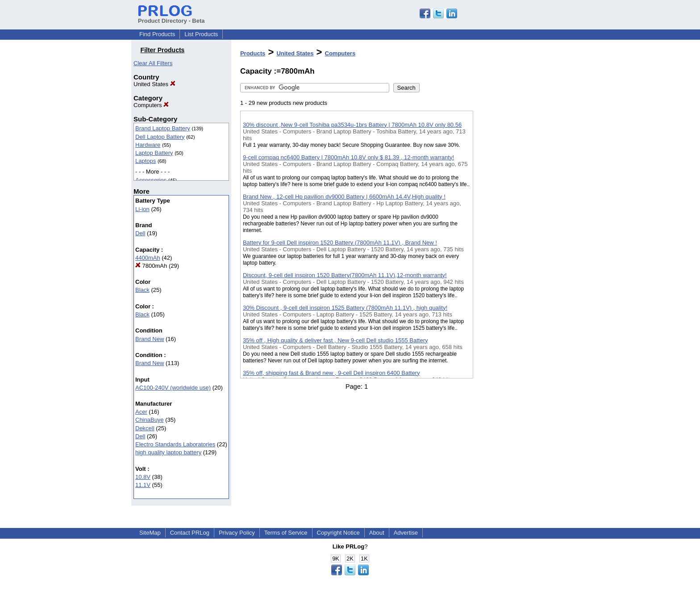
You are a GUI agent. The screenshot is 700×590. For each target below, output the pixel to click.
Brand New (150, 339)
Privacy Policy (237, 533)
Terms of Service (286, 533)
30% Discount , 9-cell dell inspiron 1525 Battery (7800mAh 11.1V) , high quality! (345, 308)
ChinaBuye (150, 420)
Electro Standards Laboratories (175, 444)
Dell (140, 233)
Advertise (406, 533)
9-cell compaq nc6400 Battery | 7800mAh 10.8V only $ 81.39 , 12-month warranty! (348, 157)
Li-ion (142, 209)
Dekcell (145, 428)
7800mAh (151, 266)
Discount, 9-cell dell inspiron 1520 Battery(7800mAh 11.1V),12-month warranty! (345, 275)
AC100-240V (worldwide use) (173, 388)
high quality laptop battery (168, 452)
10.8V (143, 477)
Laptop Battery (154, 153)
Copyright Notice (338, 533)
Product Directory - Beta (171, 17)
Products (253, 53)
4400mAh (148, 258)
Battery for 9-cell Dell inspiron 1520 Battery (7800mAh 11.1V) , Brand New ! (340, 243)
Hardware (148, 145)
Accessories (151, 180)
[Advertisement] (518, 232)
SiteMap (150, 533)
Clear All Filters (153, 63)
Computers (151, 105)
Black (142, 290)
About (377, 533)
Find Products (157, 34)
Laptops (146, 161)
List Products (201, 34)
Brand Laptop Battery (163, 128)
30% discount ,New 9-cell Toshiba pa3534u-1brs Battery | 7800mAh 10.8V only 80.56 (352, 125)
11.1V (143, 485)
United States (154, 84)
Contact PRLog (190, 533)
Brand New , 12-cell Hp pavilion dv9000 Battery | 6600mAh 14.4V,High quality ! (344, 197)
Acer (141, 412)
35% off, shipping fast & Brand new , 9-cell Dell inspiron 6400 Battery (331, 373)
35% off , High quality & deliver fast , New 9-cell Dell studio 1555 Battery (335, 340)
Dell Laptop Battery (160, 137)
